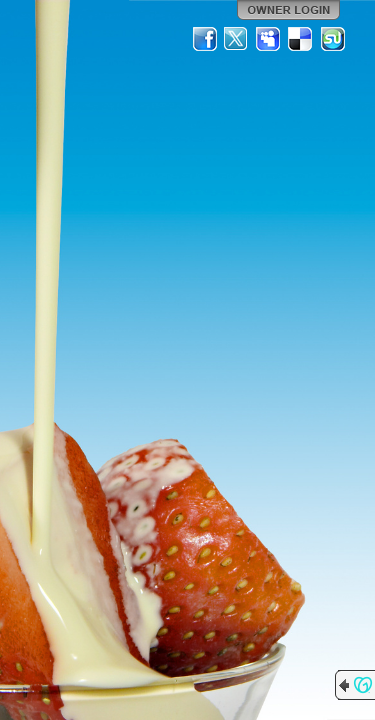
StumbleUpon (333, 39)
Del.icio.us (301, 39)
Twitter (237, 39)
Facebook (205, 39)
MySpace (269, 39)
